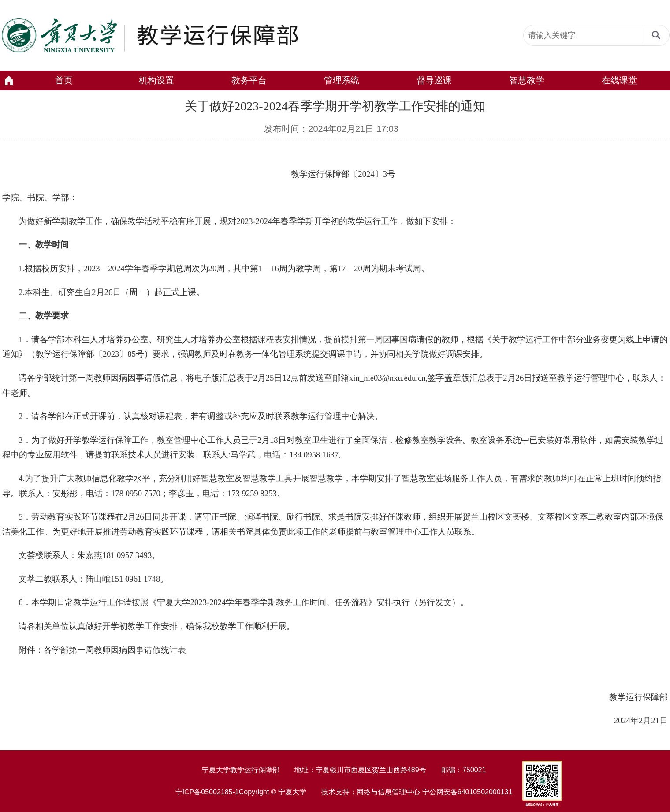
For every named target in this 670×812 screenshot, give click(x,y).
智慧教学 (527, 80)
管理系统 (342, 80)
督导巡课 (434, 80)
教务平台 (249, 80)
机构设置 (156, 80)
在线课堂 (619, 80)
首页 (64, 80)
